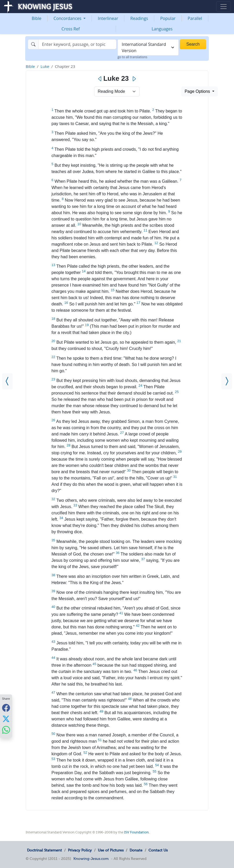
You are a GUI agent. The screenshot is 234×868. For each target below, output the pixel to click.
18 (53, 319)
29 (180, 452)
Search (193, 44)
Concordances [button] (68, 18)
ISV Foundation (136, 832)
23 (53, 379)
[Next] (134, 79)
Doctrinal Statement (44, 850)
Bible (37, 18)
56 (146, 784)
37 (143, 559)
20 (53, 341)
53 (53, 759)
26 (53, 420)
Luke (45, 66)
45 (94, 664)
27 (122, 433)
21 (179, 341)
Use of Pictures (111, 850)
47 (53, 692)
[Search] (78, 44)
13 (53, 265)
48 (130, 699)
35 (53, 540)
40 (53, 607)
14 (84, 271)
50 (53, 734)
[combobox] (148, 47)
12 (156, 243)
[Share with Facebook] (6, 708)
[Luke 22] (7, 381)
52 (85, 753)
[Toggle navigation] (224, 7)
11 (145, 230)
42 (138, 626)
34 (61, 518)
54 (157, 765)
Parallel (195, 18)
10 (79, 224)
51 (100, 740)
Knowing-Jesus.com (91, 859)
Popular (168, 18)
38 (53, 575)
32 (53, 499)
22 (53, 357)
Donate (136, 850)
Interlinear (108, 18)
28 (68, 445)
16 (66, 303)
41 (121, 613)
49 (101, 711)
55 (155, 771)
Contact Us (158, 850)
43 (53, 642)
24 (140, 386)
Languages (162, 29)
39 (53, 591)
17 (138, 303)
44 (53, 658)
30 (129, 470)
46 (135, 670)
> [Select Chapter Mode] (117, 91)
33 (75, 505)
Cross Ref (71, 29)
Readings (139, 18)
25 (177, 392)
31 (175, 477)
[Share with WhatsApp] (6, 730)
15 (113, 290)
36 (118, 553)
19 (87, 325)
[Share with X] (6, 719)
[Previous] (100, 79)
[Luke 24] (227, 381)
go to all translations (132, 57)
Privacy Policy (80, 850)
